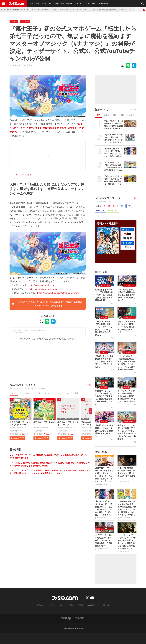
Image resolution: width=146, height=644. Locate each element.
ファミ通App (44, 10)
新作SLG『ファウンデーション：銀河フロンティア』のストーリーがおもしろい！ (126, 327)
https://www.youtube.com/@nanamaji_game (58, 293)
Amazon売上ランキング (23, 385)
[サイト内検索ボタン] (142, 4)
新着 (31, 4)
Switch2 (37, 4)
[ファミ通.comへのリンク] (17, 4)
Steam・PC (101, 211)
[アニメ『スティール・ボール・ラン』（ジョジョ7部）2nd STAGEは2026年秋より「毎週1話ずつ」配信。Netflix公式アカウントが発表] (130, 123)
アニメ (57, 393)
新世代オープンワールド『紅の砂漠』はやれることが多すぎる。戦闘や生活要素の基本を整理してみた (104, 398)
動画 (94, 4)
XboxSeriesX (113, 211)
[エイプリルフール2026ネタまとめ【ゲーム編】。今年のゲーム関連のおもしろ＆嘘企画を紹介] (105, 528)
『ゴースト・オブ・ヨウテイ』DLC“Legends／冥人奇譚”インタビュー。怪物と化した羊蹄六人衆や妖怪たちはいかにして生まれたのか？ (127, 542)
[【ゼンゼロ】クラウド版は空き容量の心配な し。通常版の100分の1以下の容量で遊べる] (127, 281)
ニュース (88, 4)
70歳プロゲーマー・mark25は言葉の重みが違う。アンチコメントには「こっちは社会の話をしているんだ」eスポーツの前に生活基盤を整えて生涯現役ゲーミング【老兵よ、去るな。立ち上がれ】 (104, 475)
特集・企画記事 (103, 4)
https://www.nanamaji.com (41, 285)
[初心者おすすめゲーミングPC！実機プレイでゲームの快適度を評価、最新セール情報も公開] (105, 281)
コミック (47, 393)
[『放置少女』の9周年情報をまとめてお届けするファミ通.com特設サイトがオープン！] (105, 417)
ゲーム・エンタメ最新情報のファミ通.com (15, 10)
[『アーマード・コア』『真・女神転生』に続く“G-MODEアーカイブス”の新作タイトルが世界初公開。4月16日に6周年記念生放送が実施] (130, 165)
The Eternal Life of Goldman (129, 422)
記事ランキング (103, 110)
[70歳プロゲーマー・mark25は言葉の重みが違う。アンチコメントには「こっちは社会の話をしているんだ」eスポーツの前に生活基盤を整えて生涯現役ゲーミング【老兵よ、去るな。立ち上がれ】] (105, 460)
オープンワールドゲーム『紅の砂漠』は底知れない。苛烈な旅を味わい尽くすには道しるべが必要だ (126, 396)
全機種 (99, 206)
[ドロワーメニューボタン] (4, 4)
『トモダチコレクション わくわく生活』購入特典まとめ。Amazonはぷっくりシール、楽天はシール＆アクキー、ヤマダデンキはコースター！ (127, 508)
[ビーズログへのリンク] (81, 618)
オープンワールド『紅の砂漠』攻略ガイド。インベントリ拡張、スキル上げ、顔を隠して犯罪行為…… (104, 328)
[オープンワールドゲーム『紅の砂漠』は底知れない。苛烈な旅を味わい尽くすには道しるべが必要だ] (127, 382)
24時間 (107, 115)
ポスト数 (131, 115)
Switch (44, 4)
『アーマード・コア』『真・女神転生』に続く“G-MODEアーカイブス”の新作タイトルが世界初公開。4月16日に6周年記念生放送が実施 (114, 166)
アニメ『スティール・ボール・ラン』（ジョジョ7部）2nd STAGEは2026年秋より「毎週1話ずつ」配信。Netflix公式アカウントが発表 (114, 125)
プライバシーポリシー (57, 605)
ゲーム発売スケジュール (108, 198)
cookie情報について (93, 605)
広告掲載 (106, 605)
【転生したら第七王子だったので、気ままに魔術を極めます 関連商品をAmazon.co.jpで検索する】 (47, 304)
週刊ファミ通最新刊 (108, 224)
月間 (122, 115)
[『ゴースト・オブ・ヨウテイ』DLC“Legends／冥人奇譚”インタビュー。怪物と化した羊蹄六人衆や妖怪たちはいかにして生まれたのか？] (127, 528)
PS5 (49, 4)
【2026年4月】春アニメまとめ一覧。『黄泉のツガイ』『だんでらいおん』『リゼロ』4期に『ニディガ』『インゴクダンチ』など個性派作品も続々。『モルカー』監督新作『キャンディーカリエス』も (113, 153)
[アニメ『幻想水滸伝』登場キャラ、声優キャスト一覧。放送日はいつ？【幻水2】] (127, 460)
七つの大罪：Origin (129, 352)
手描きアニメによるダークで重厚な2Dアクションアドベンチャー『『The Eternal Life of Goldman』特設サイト (127, 432)
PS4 (129, 206)
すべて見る (88, 385)
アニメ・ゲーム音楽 (71, 393)
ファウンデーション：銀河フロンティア (129, 318)
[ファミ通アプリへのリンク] (66, 618)
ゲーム (14, 393)
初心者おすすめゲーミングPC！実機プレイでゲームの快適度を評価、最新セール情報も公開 (104, 295)
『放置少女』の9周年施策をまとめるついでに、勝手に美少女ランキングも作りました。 (104, 362)
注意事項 (80, 605)
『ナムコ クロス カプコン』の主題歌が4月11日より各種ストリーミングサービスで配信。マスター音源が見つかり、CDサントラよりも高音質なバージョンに (113, 139)
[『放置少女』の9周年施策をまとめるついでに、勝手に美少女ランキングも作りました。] (105, 347)
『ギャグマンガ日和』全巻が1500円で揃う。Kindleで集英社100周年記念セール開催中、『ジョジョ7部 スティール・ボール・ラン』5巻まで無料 (114, 180)
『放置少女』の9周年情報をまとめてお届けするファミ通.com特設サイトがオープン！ (104, 431)
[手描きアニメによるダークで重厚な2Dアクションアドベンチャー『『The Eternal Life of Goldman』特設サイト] (127, 417)
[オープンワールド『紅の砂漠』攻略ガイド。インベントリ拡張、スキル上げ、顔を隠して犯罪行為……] (105, 313)
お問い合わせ (41, 605)
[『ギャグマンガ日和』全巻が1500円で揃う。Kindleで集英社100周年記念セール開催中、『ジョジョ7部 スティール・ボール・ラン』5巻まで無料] (130, 179)
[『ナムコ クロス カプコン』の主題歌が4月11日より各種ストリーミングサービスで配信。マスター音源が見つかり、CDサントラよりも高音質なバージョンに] (130, 137)
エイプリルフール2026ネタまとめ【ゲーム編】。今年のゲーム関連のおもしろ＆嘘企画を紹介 (104, 541)
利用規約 (70, 605)
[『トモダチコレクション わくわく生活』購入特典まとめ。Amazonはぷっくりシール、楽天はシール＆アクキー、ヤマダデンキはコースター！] (127, 494)
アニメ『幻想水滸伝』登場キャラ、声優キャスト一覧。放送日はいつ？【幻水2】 (126, 473)
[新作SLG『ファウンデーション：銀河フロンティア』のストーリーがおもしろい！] (127, 313)
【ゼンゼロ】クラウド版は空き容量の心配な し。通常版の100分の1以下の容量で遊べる (126, 295)
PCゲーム (56, 4)
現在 (99, 115)
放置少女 (104, 352)
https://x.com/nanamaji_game (43, 289)
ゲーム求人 (79, 4)
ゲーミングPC (106, 286)
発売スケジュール (67, 4)
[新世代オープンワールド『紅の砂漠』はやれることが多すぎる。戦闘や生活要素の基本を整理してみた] (105, 382)
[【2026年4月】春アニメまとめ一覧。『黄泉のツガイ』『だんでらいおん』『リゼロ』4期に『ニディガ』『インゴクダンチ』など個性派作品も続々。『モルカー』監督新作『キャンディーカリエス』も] (130, 151)
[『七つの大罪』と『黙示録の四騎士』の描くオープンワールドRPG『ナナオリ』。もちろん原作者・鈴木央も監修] (127, 347)
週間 (115, 115)
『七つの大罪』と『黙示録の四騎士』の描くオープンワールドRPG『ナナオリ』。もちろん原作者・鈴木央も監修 (126, 363)
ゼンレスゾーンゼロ (129, 286)
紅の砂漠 (104, 318)
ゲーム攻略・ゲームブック (30, 393)
